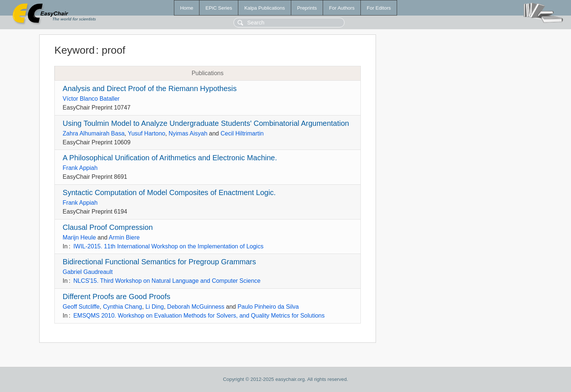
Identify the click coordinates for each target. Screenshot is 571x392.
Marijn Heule (79, 237)
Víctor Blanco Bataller (91, 99)
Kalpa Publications (265, 8)
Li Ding (155, 307)
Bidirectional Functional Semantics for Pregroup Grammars (159, 262)
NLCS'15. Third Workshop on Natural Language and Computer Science (167, 281)
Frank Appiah (80, 168)
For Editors (379, 8)
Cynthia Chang (122, 307)
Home (187, 8)
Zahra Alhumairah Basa (93, 133)
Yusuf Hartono (146, 133)
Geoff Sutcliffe (81, 307)
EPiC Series (219, 8)
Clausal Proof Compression (108, 227)
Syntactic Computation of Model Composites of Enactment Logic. (169, 192)
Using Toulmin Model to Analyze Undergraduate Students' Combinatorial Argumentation (206, 123)
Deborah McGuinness (196, 307)
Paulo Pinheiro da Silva (268, 307)
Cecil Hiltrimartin (242, 133)
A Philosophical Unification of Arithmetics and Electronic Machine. (170, 158)
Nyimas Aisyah (188, 133)
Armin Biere (124, 237)
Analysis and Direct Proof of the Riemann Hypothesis (150, 88)
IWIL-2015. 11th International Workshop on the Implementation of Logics (168, 246)
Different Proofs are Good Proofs (116, 296)
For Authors (342, 8)
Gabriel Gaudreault (88, 272)
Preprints (307, 8)
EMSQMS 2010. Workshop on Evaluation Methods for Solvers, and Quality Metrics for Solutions (199, 316)
